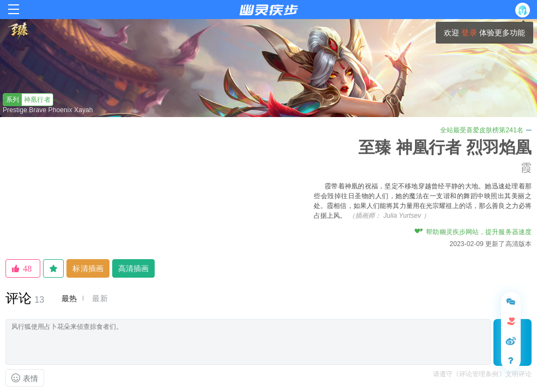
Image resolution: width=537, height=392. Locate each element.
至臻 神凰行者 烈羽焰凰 (445, 147)
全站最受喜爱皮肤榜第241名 (486, 130)
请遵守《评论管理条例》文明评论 (483, 374)
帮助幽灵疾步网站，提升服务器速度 (473, 232)
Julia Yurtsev (402, 216)
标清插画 (88, 268)
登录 (469, 33)
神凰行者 (27, 100)
